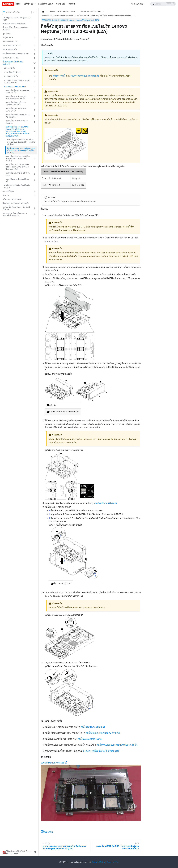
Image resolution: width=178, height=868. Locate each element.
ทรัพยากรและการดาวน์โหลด (14, 24)
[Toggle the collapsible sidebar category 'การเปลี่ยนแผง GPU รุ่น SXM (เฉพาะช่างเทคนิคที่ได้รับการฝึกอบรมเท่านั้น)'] (35, 167)
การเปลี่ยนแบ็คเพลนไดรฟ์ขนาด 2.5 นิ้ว (16, 110)
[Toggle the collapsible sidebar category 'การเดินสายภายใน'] (35, 50)
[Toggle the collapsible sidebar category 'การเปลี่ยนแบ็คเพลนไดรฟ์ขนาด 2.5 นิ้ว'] (35, 110)
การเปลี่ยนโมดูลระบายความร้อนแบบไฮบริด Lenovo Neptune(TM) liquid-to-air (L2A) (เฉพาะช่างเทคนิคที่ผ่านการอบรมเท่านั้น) (18, 131)
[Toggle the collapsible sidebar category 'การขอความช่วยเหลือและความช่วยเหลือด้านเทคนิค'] (35, 214)
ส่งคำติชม (47, 832)
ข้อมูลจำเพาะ (8, 37)
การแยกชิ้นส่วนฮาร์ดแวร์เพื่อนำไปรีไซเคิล (16, 208)
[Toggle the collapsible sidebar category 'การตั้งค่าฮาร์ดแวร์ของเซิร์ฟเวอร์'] (35, 54)
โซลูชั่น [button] (71, 4)
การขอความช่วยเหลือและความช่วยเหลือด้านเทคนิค (15, 214)
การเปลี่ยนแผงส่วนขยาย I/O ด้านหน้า (17, 122)
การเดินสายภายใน (10, 50)
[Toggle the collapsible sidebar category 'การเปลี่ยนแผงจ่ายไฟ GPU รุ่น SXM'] (35, 174)
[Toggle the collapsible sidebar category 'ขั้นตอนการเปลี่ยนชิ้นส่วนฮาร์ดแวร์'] (35, 63)
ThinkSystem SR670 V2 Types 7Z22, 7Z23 (17, 19)
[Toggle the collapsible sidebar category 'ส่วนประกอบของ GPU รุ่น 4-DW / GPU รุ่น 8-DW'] (35, 81)
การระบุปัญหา (8, 191)
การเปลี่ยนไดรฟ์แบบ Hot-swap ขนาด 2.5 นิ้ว (18, 92)
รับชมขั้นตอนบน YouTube (54, 763)
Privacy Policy (99, 862)
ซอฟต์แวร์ (61, 4)
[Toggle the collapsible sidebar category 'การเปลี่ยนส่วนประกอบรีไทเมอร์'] (35, 180)
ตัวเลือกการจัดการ (10, 41)
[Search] (163, 4)
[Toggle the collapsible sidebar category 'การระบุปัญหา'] (35, 191)
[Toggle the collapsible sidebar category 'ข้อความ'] (35, 195)
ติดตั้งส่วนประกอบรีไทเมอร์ (93, 727)
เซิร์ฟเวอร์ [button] (29, 4)
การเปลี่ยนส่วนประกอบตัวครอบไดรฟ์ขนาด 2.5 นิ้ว (16, 98)
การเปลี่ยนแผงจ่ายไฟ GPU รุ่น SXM (18, 174)
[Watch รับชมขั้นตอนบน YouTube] (91, 793)
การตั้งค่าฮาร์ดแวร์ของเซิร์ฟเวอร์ (16, 54)
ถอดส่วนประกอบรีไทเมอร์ (105, 503)
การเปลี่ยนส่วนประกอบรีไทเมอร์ (17, 180)
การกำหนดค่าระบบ (10, 58)
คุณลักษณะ (7, 34)
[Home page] (43, 12)
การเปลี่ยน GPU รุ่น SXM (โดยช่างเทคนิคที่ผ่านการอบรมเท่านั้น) (18, 159)
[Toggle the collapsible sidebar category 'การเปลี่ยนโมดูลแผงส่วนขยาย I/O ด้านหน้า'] (35, 116)
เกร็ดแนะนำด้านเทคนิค (12, 199)
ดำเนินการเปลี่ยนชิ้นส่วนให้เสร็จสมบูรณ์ (17, 186)
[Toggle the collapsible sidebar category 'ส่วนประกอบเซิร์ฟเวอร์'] (35, 46)
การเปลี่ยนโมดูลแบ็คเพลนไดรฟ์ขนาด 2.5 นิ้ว (16, 104)
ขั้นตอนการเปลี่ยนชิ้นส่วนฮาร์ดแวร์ (13, 63)
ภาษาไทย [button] (137, 4)
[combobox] (7, 12)
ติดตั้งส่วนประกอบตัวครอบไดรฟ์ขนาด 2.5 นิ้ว (117, 745)
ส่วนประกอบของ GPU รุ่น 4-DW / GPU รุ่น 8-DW (17, 81)
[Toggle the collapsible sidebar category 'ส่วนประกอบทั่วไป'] (35, 76)
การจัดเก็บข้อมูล (46, 4)
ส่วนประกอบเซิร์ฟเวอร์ (12, 45)
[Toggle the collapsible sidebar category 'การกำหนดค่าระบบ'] (35, 58)
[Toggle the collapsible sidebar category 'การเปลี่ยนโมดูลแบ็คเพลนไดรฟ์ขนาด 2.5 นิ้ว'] (35, 104)
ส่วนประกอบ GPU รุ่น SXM (15, 86)
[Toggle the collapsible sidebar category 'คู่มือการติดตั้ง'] (35, 68)
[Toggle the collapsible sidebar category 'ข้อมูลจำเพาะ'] (35, 38)
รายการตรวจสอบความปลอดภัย (85, 76)
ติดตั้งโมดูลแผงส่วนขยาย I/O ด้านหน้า (103, 733)
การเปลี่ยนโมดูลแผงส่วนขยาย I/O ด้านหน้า (18, 116)
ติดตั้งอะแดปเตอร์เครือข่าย (90, 739)
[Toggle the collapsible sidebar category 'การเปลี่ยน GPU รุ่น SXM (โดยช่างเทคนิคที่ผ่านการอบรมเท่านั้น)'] (35, 159)
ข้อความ (6, 195)
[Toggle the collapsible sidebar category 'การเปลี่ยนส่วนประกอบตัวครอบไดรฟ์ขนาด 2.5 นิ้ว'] (35, 98)
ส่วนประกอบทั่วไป (11, 76)
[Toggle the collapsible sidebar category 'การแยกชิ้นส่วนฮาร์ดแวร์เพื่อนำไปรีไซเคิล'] (35, 208)
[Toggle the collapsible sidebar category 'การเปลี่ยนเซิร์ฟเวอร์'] (35, 72)
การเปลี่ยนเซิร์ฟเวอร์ (12, 72)
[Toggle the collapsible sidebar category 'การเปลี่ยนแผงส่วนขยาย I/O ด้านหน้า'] (35, 122)
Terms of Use (113, 862)
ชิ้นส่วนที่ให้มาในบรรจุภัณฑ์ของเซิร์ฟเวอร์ (15, 29)
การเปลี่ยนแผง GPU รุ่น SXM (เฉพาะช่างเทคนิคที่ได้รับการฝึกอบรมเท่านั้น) (17, 167)
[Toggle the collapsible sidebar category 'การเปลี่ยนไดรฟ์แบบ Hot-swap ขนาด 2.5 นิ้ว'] (35, 92)
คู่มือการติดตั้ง (10, 68)
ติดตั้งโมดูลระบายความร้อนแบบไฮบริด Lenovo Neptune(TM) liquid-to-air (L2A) (21, 150)
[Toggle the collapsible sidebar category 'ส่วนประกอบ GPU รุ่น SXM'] (35, 87)
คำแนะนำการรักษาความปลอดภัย (16, 203)
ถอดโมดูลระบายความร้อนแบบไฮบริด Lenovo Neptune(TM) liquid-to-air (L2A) (21, 142)
